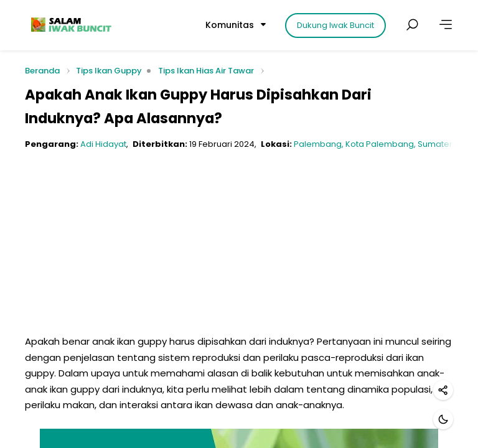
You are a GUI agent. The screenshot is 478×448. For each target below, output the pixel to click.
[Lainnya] (446, 25)
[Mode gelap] (443, 419)
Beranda (42, 71)
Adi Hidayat (103, 144)
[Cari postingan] (412, 25)
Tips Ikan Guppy (109, 71)
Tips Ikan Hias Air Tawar (206, 71)
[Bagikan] (443, 390)
